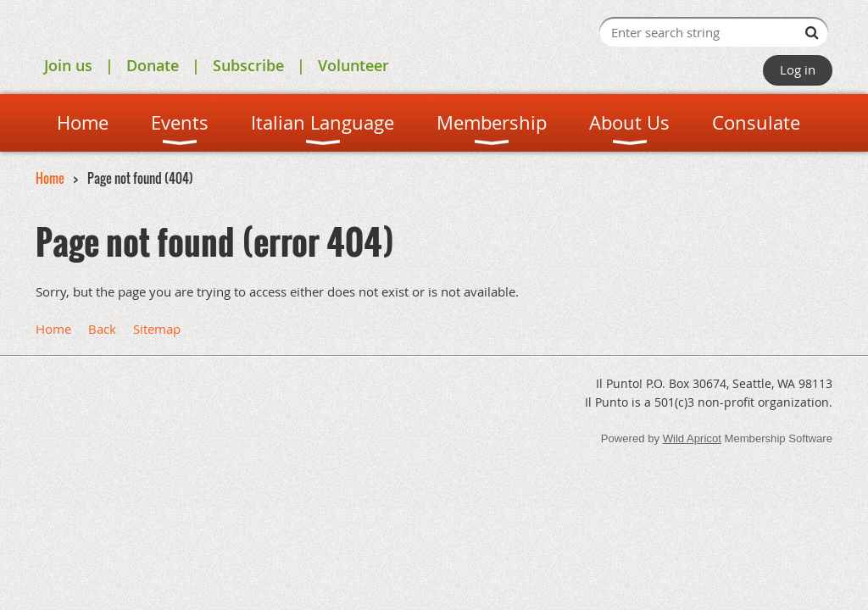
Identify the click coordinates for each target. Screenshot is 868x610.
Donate (153, 65)
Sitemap (157, 329)
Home (50, 178)
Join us (68, 65)
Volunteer (353, 65)
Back (102, 329)
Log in (798, 69)
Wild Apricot (692, 438)
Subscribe (248, 65)
